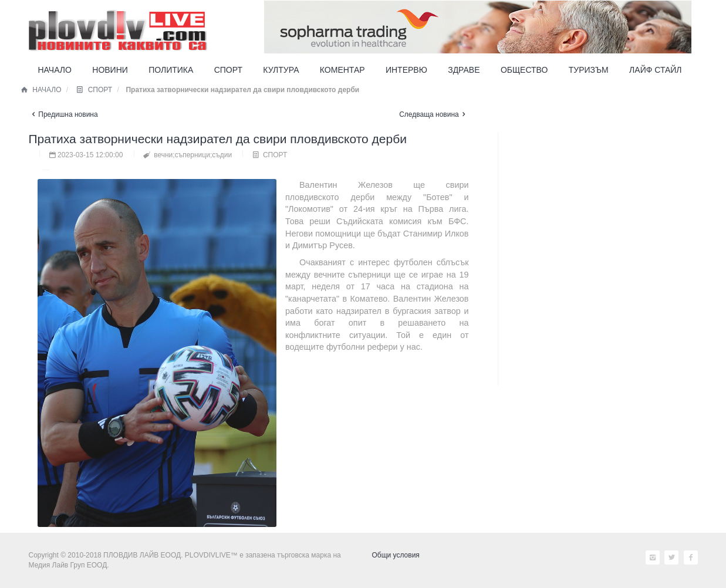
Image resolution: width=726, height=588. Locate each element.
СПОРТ (94, 90)
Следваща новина (434, 114)
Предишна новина (63, 114)
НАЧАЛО (41, 90)
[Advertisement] (592, 369)
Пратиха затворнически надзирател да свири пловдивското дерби (218, 139)
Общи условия (396, 555)
